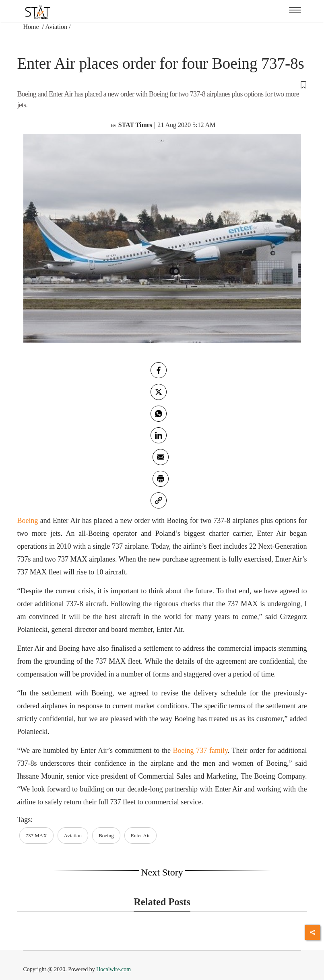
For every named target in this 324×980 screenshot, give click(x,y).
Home (32, 27)
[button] (162, 84)
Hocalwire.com (114, 969)
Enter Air (140, 835)
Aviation (56, 27)
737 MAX (36, 835)
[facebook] (159, 370)
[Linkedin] (159, 435)
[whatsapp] (159, 414)
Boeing (28, 521)
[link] (159, 500)
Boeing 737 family (200, 750)
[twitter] (159, 392)
